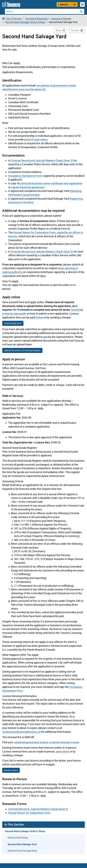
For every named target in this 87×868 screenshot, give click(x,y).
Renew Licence (11, 770)
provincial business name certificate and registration (51, 183)
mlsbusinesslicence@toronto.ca (21, 732)
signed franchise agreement (28, 187)
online (39, 317)
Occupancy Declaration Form (25, 176)
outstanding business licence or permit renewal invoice (46, 742)
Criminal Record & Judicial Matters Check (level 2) (38, 809)
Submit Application (13, 323)
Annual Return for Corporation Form (29, 813)
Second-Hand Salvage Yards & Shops (25, 831)
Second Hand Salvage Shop (22, 851)
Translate (75, 30)
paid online (63, 751)
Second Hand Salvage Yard (22, 844)
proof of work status (36, 139)
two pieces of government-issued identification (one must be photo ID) (39, 87)
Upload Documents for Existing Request (22, 350)
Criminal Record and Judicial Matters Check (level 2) (42, 160)
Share (61, 30)
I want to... (64, 4)
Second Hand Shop (18, 838)
